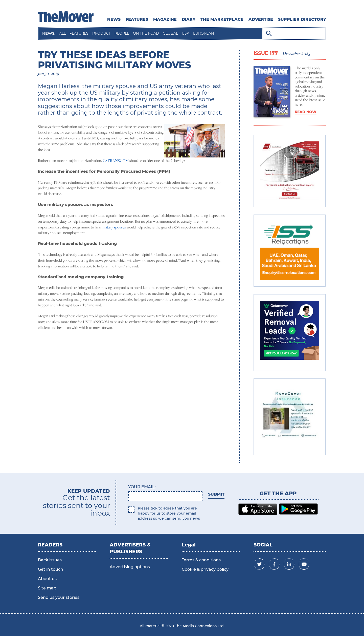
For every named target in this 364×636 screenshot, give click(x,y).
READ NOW (306, 112)
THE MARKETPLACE (222, 19)
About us (47, 579)
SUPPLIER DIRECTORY (302, 19)
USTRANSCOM (116, 161)
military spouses (114, 227)
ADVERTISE (261, 19)
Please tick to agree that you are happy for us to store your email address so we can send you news (169, 513)
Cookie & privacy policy (205, 569)
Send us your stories (59, 597)
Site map (47, 588)
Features (137, 19)
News (114, 19)
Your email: (142, 487)
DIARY (189, 19)
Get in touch (51, 569)
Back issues (50, 560)
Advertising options (130, 567)
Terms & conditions (201, 560)
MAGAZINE (165, 19)
